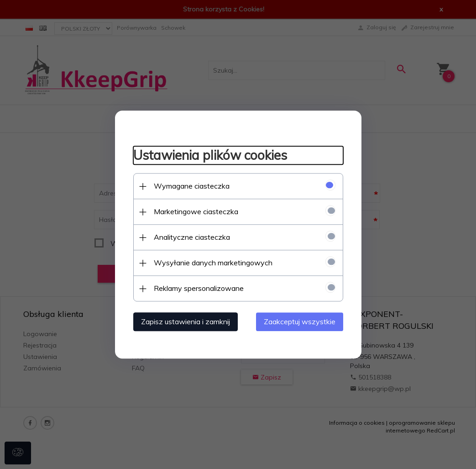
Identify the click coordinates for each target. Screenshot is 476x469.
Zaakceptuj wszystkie (300, 321)
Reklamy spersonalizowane (199, 288)
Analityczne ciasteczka (192, 237)
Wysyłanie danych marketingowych (213, 263)
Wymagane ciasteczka (192, 186)
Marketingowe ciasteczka (196, 211)
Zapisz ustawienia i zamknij (186, 321)
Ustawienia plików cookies (210, 155)
